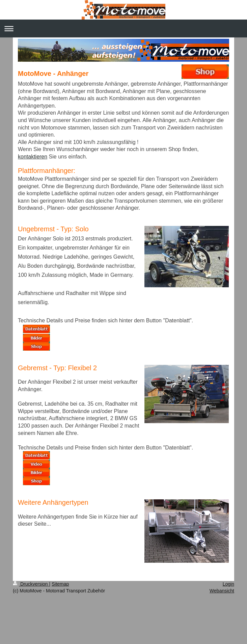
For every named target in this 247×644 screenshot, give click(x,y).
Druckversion (31, 584)
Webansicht (222, 591)
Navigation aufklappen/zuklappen (123, 28)
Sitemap (60, 584)
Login (228, 584)
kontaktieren (33, 157)
